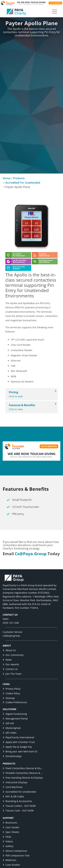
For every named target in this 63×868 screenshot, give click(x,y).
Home (7, 178)
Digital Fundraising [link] (15, 714)
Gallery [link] (8, 846)
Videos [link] (8, 841)
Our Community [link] (13, 655)
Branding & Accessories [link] (17, 801)
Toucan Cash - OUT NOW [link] (18, 811)
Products (19, 178)
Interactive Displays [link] (15, 782)
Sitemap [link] (9, 698)
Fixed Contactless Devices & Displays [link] (23, 768)
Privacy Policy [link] (12, 689)
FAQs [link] (7, 837)
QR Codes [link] (10, 733)
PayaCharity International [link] (18, 737)
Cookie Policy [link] (11, 693)
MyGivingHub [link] (12, 728)
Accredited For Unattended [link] (19, 792)
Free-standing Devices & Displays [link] (23, 778)
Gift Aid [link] (8, 723)
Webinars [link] (9, 860)
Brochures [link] (10, 823)
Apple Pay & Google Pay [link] (17, 747)
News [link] (7, 660)
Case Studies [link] (11, 865)
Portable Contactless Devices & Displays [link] (23, 773)
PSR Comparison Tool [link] (16, 855)
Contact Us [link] (10, 669)
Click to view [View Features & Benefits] (30, 407)
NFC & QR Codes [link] (13, 796)
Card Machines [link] (13, 787)
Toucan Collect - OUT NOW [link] (19, 806)
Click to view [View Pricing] (30, 394)
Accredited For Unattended (23, 183)
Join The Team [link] (12, 674)
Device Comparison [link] (15, 851)
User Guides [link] (11, 827)
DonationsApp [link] (12, 756)
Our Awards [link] (11, 664)
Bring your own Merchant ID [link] (20, 751)
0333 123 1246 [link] (11, 623)
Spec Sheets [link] (11, 832)
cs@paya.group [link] (31, 554)
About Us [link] (9, 650)
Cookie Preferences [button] (15, 702)
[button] (55, 12)
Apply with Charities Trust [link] (19, 742)
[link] (16, 12)
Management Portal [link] (15, 719)
